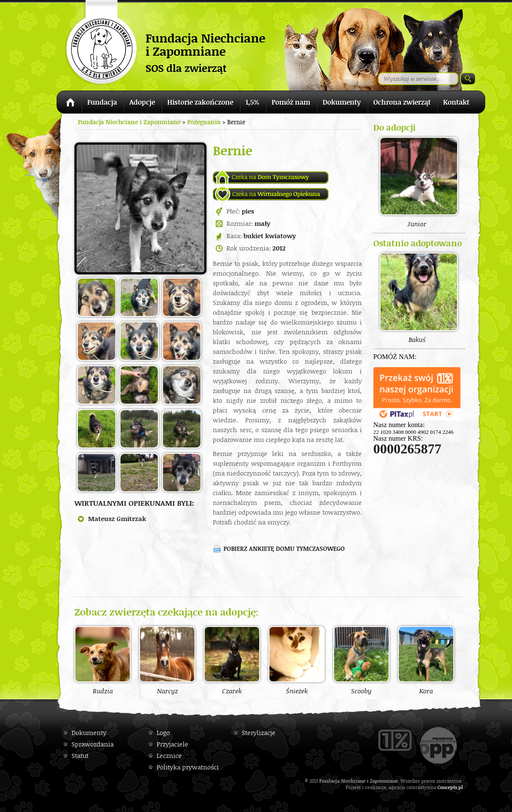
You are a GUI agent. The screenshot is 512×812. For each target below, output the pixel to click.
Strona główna (69, 104)
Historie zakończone (200, 102)
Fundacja (102, 102)
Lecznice (169, 756)
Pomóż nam (291, 102)
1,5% (252, 102)
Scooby (361, 660)
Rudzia (103, 660)
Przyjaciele (172, 744)
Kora (426, 660)
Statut (80, 756)
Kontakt (456, 102)
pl (461, 787)
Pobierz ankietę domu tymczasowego (284, 548)
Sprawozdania (93, 744)
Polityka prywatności (188, 767)
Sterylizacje (259, 733)
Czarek (232, 660)
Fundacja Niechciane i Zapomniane (129, 122)
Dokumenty (342, 102)
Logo (163, 733)
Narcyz (167, 660)
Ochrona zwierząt (402, 102)
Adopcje (142, 102)
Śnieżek (297, 660)
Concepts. (448, 787)
